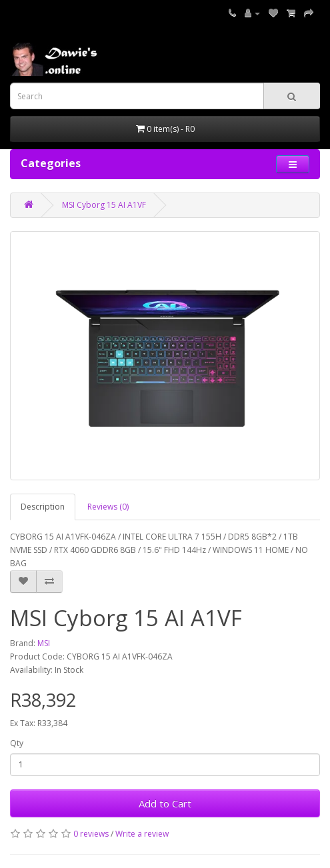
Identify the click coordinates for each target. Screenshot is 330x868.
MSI (44, 643)
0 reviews (91, 834)
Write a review (142, 834)
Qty (17, 743)
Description (43, 507)
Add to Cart (165, 803)
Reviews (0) (108, 507)
